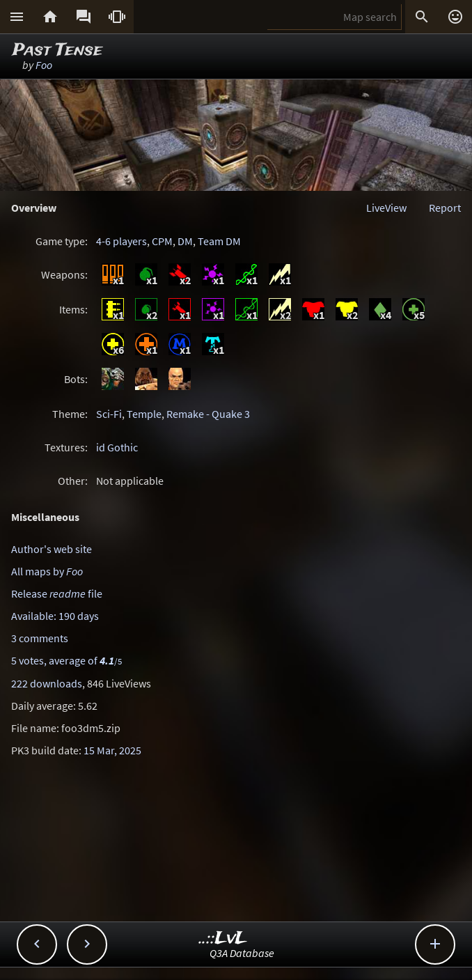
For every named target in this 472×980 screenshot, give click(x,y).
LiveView (386, 208)
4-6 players (121, 241)
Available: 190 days (55, 616)
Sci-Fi (109, 414)
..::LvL (223, 939)
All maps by (47, 571)
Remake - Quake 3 (208, 414)
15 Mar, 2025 (112, 750)
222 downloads (47, 683)
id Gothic (117, 447)
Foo (44, 65)
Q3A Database (242, 953)
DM (185, 241)
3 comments (40, 638)
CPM (162, 241)
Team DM (219, 241)
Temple (144, 414)
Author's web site (52, 549)
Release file (57, 593)
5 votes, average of (66, 660)
